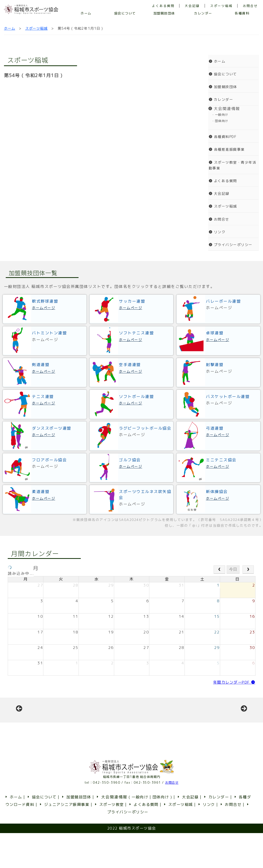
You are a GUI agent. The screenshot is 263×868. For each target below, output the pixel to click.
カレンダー (203, 13)
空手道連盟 (130, 365)
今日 (233, 569)
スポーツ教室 (109, 839)
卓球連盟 (215, 333)
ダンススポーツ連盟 (52, 428)
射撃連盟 (215, 365)
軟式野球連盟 (45, 301)
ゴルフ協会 (130, 460)
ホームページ (44, 308)
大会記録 (192, 6)
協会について (125, 13)
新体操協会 (217, 492)
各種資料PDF (223, 137)
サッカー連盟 (132, 301)
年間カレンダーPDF (234, 682)
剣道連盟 (41, 365)
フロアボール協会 (49, 460)
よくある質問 (163, 6)
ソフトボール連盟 (136, 396)
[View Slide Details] (57, 728)
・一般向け (218, 115)
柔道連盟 (41, 492)
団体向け (161, 832)
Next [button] (244, 726)
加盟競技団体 (164, 13)
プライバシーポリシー (231, 245)
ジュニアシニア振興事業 (64, 839)
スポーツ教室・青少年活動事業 (233, 165)
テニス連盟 (43, 396)
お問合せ (250, 6)
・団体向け (218, 121)
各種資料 (242, 13)
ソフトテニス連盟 (136, 333)
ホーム (86, 13)
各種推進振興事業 (227, 149)
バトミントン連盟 (49, 333)
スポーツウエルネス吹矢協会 (145, 494)
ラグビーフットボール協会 (145, 428)
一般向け (140, 832)
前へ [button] (19, 726)
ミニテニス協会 (221, 460)
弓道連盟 (215, 428)
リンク (217, 232)
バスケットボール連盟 (228, 396)
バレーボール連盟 (223, 301)
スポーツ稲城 (221, 6)
